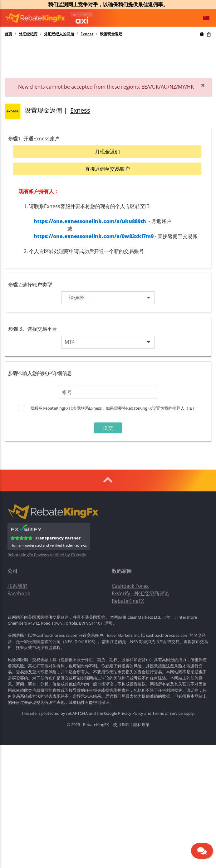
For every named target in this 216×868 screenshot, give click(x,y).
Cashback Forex (130, 586)
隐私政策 (141, 724)
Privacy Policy (131, 713)
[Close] (203, 85)
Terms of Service (167, 713)
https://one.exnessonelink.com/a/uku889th (90, 221)
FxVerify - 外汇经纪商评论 (140, 593)
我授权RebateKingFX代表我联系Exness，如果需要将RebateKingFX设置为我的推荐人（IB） (113, 408)
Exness (87, 34)
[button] (206, 18)
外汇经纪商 (28, 34)
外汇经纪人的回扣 (59, 34)
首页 (8, 34)
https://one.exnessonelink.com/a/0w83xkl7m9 (94, 236)
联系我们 (17, 586)
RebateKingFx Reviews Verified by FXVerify (47, 555)
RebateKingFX (128, 601)
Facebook (19, 593)
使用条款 (121, 724)
